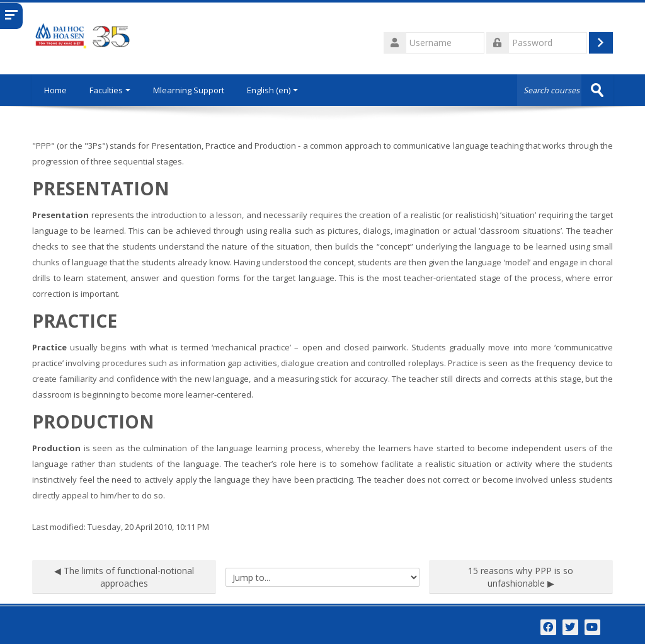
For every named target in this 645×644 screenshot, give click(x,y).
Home (56, 90)
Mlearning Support (191, 90)
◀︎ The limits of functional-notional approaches (124, 577)
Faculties (112, 90)
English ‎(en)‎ (274, 90)
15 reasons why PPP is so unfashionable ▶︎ (521, 577)
